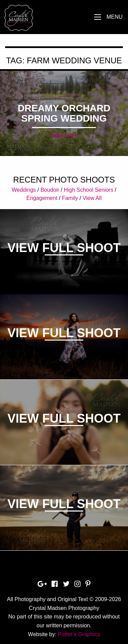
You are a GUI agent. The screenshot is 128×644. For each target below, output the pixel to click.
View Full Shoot (64, 248)
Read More (64, 135)
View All (92, 198)
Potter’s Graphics (79, 634)
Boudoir (50, 190)
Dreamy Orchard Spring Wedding (64, 113)
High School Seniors (89, 190)
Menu (115, 17)
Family (70, 198)
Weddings (24, 190)
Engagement (42, 198)
